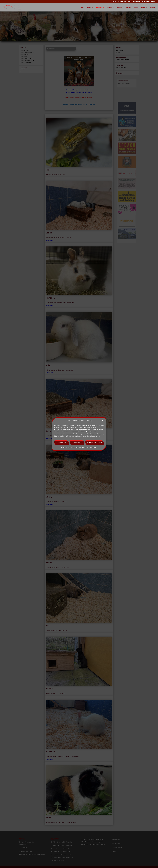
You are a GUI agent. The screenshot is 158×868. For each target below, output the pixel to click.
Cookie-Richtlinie (66, 447)
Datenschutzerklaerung (81, 447)
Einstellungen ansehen (95, 443)
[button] (103, 421)
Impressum (94, 447)
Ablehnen (77, 443)
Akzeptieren (62, 443)
